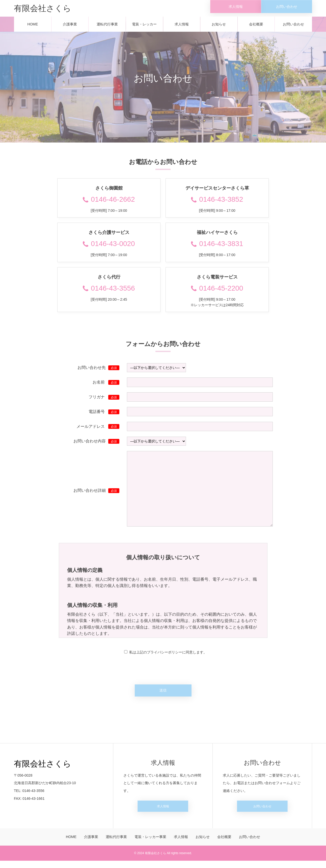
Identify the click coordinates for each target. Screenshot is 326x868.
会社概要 (256, 28)
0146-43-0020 (109, 247)
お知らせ (219, 28)
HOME (33, 28)
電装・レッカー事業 (144, 30)
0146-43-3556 (109, 292)
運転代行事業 (107, 28)
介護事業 (70, 28)
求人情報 (182, 28)
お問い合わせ (293, 28)
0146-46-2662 (109, 203)
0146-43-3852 (217, 203)
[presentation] (163, 670)
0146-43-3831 (217, 247)
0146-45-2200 (217, 292)
